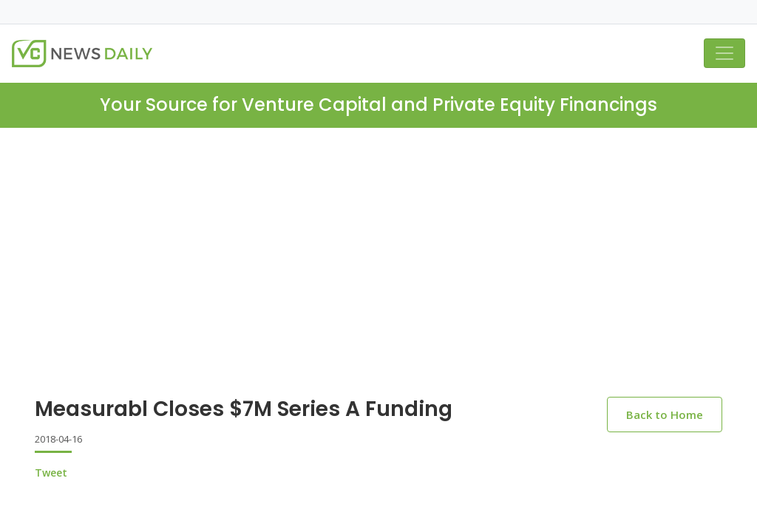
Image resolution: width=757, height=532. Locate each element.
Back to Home (665, 415)
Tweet (51, 473)
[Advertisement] (378, 274)
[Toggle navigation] (724, 53)
